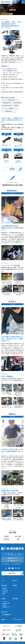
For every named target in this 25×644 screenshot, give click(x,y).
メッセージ (5, 601)
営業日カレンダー (14, 561)
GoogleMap (7, 564)
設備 (18, 539)
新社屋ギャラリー (7, 607)
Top (2, 14)
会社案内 (3, 599)
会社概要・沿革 (6, 603)
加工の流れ (7, 539)
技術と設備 (6, 14)
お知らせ (15, 580)
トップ (3, 580)
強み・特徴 (18, 536)
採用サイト (4, 620)
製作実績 (12, 169)
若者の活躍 (15, 599)
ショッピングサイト (17, 620)
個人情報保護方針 (7, 615)
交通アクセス (18, 564)
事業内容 (6, 536)
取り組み (5, 605)
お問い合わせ (4, 612)
